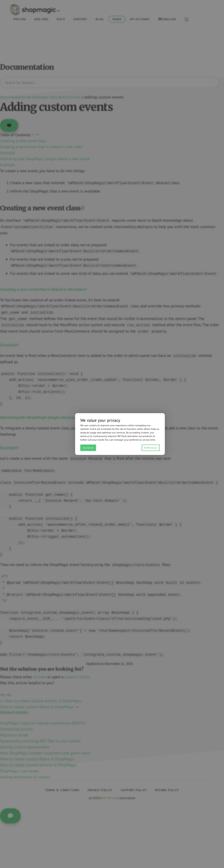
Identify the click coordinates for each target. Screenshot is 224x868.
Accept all (88, 447)
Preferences (151, 447)
